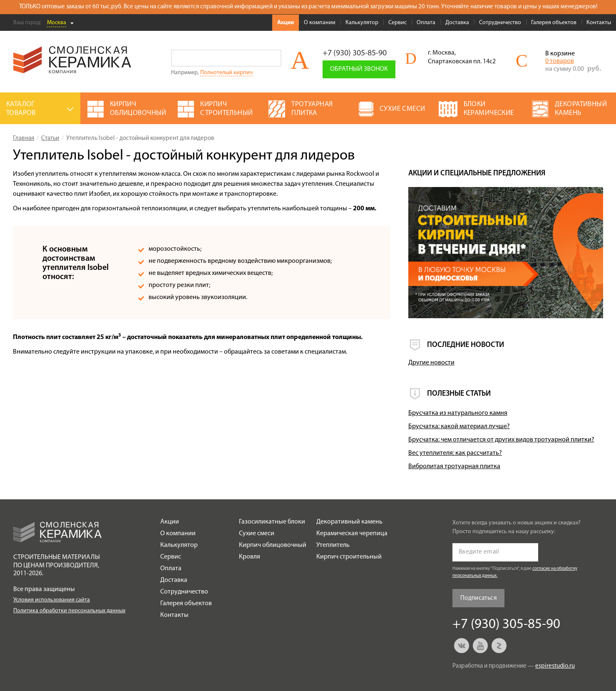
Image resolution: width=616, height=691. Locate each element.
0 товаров (560, 61)
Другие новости (431, 363)
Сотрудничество (500, 23)
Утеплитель (333, 545)
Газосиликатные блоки (272, 522)
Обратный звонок (359, 69)
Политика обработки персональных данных (69, 611)
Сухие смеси (257, 534)
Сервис (397, 23)
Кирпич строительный (349, 557)
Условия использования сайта (52, 600)
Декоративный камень (349, 522)
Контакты (599, 23)
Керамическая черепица (352, 534)
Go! (273, 58)
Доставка (457, 23)
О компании (320, 23)
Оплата (426, 23)
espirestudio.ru (555, 666)
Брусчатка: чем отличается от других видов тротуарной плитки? (501, 440)
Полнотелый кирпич (226, 73)
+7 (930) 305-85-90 (355, 53)
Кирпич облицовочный (273, 545)
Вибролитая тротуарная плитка (454, 466)
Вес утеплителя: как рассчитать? (455, 453)
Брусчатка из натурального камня (458, 413)
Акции (286, 23)
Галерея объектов (554, 23)
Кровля (250, 557)
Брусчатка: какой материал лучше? (459, 427)
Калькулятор (362, 23)
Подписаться (478, 598)
